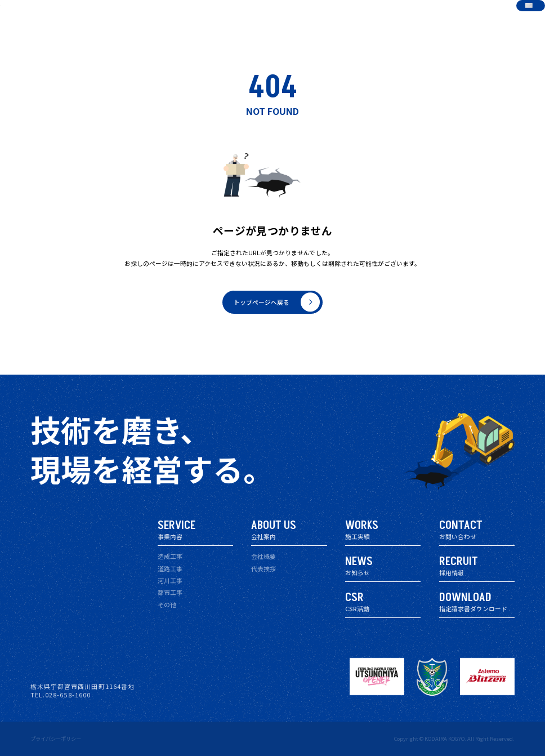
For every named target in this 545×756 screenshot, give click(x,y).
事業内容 (241, 19)
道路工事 (170, 569)
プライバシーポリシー (56, 739)
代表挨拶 (263, 569)
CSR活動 (376, 19)
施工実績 (309, 19)
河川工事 (170, 581)
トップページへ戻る (277, 303)
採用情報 (410, 19)
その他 (167, 605)
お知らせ (343, 19)
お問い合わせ (505, 19)
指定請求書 (447, 19)
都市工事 (170, 592)
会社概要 (263, 556)
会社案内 (275, 19)
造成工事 (170, 556)
